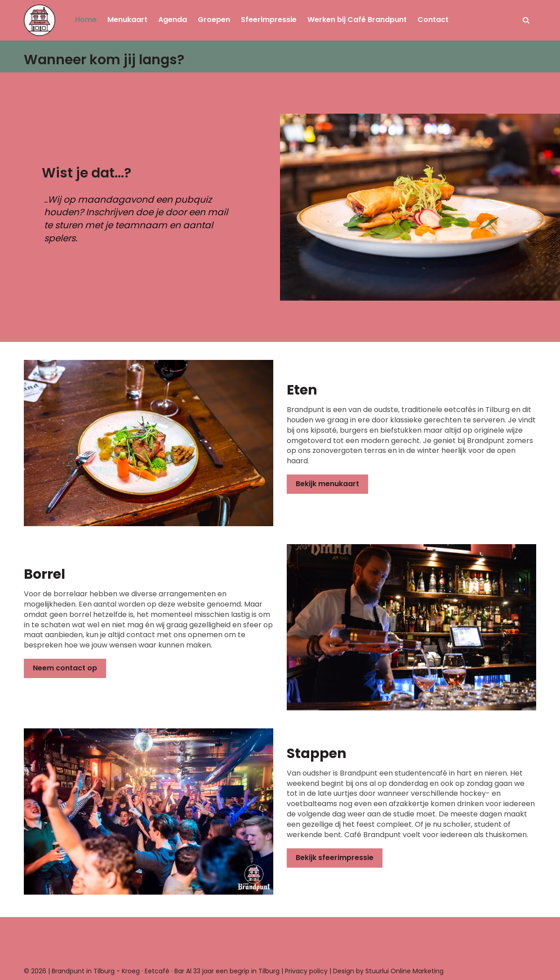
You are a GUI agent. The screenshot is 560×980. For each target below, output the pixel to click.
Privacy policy (306, 971)
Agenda (173, 20)
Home (86, 20)
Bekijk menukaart (327, 484)
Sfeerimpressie (269, 20)
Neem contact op (65, 668)
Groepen (214, 20)
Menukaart (127, 20)
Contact (433, 20)
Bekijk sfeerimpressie (335, 858)
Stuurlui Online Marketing (404, 971)
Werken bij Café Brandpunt (357, 20)
